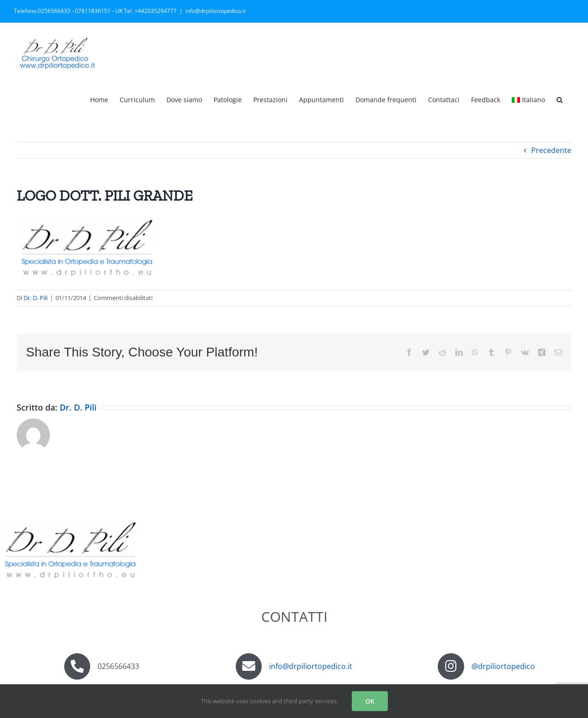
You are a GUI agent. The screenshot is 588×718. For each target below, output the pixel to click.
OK (370, 701)
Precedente (551, 150)
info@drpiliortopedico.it (215, 11)
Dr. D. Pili (36, 298)
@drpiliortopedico (503, 666)
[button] (560, 99)
